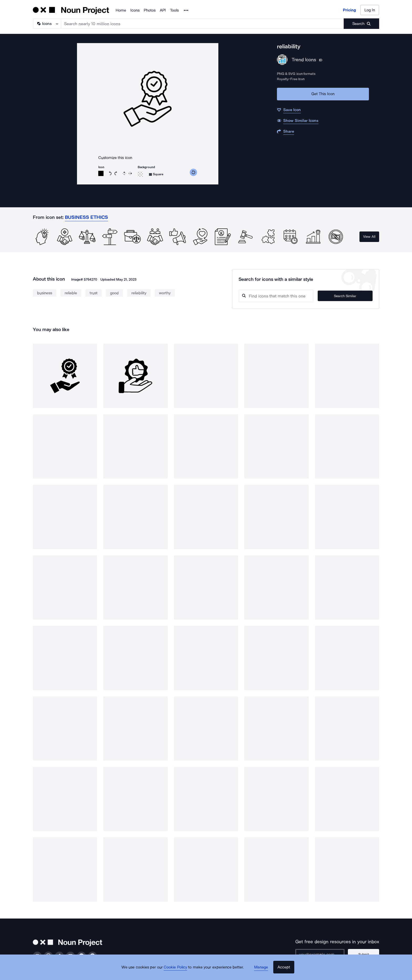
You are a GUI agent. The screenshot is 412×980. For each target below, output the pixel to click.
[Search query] (284, 296)
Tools (174, 10)
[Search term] (203, 24)
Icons (135, 10)
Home (121, 10)
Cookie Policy (178, 971)
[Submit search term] (361, 24)
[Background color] (140, 174)
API (163, 10)
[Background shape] (156, 174)
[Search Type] (47, 24)
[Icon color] (101, 173)
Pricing (349, 10)
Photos (150, 10)
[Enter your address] (323, 954)
